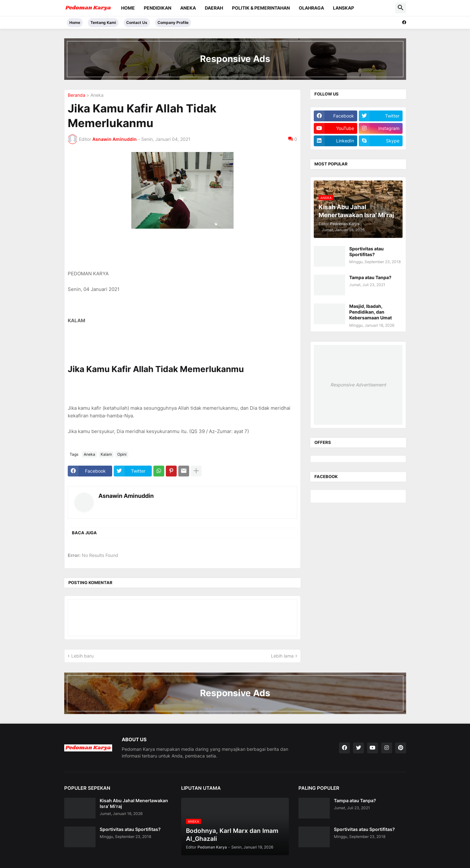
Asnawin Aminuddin (126, 496)
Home (128, 8)
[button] (401, 8)
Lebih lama (282, 656)
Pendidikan (158, 8)
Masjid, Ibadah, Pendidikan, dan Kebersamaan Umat (370, 312)
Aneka (188, 8)
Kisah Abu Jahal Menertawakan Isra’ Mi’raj (134, 803)
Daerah (214, 8)
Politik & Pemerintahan (261, 8)
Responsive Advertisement (358, 385)
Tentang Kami (103, 23)
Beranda (77, 95)
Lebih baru (82, 656)
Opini (122, 454)
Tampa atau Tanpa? (370, 277)
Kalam (106, 454)
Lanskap (343, 8)
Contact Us (137, 23)
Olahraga (311, 8)
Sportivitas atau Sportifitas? (366, 251)
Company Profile (173, 23)
